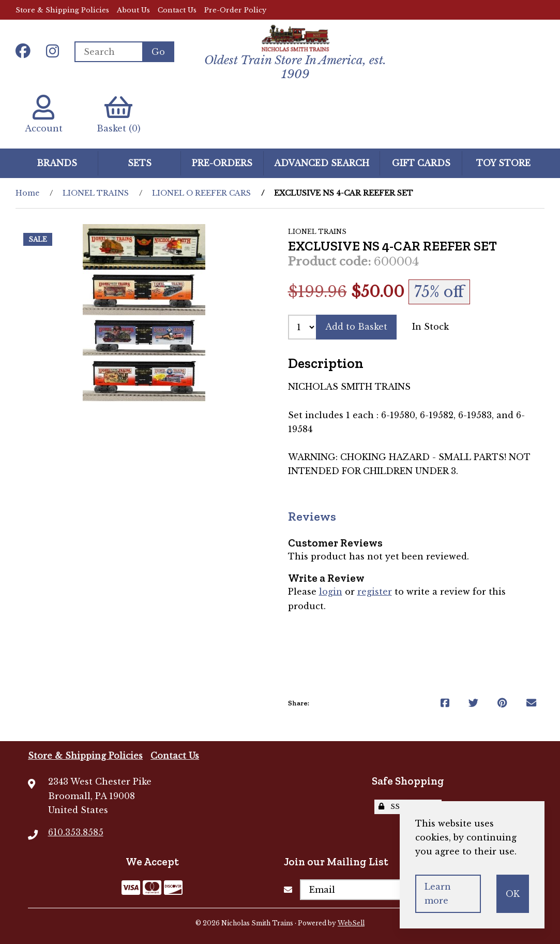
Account (44, 114)
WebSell (351, 923)
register (375, 592)
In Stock (430, 327)
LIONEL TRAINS (96, 193)
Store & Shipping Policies (62, 10)
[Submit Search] (158, 52)
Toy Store (503, 163)
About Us (133, 10)
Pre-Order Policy (235, 10)
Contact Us (177, 10)
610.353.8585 (76, 832)
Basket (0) (119, 114)
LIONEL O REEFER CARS (201, 193)
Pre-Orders (222, 163)
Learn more (438, 894)
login (331, 592)
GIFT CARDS (421, 163)
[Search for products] (108, 52)
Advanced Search (322, 163)
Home (27, 193)
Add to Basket (356, 327)
